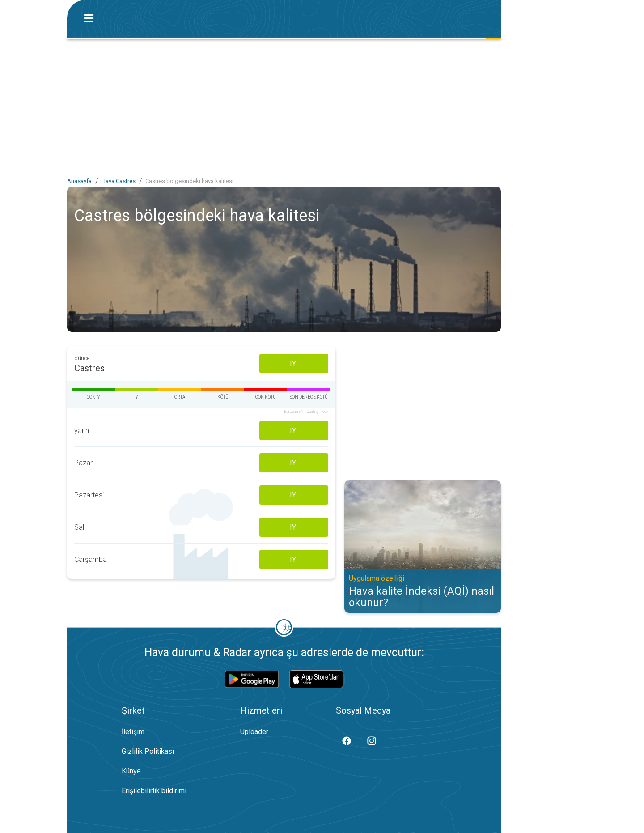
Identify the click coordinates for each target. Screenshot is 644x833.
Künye (131, 771)
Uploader (254, 732)
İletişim (133, 732)
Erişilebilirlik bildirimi (154, 791)
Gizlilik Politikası (148, 751)
